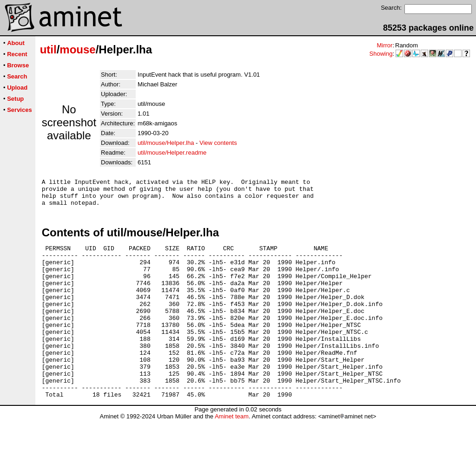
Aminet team (232, 453)
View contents (218, 143)
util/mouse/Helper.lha (166, 143)
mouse (77, 49)
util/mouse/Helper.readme (172, 153)
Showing (381, 54)
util (48, 49)
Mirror (384, 45)
